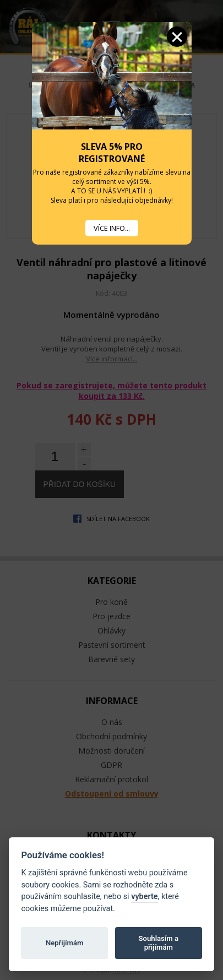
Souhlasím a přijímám (159, 943)
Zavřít (177, 37)
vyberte (144, 897)
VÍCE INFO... (112, 228)
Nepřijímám (65, 943)
